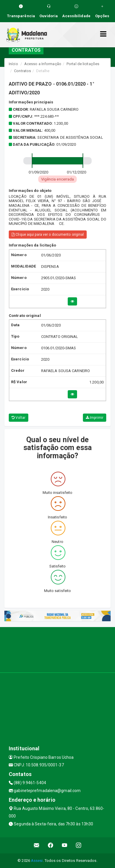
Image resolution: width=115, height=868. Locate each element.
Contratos (22, 71)
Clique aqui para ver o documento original (48, 235)
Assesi (37, 861)
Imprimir (95, 418)
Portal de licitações (83, 64)
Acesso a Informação (43, 64)
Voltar (19, 418)
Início (13, 64)
